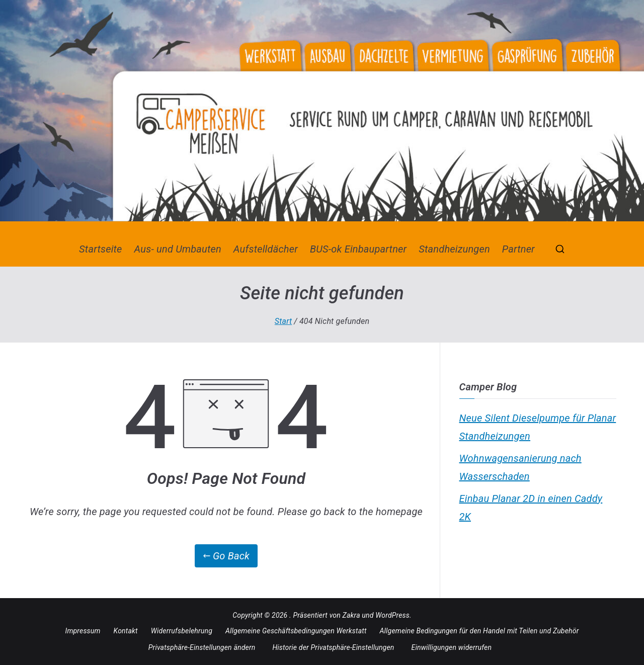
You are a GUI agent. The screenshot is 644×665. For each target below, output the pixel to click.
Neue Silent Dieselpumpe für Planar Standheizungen (538, 427)
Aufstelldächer (266, 249)
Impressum (83, 631)
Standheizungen (454, 249)
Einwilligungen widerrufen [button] (452, 647)
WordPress (392, 615)
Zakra (351, 615)
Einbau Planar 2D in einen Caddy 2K (531, 508)
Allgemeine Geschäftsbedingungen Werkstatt (296, 631)
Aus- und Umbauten (178, 249)
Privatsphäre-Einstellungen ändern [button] (202, 647)
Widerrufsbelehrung (182, 631)
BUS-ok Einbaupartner (358, 249)
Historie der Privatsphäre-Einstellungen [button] (333, 647)
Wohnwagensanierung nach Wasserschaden (520, 467)
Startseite (100, 249)
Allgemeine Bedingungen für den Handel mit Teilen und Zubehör (479, 631)
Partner (518, 249)
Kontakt (126, 631)
